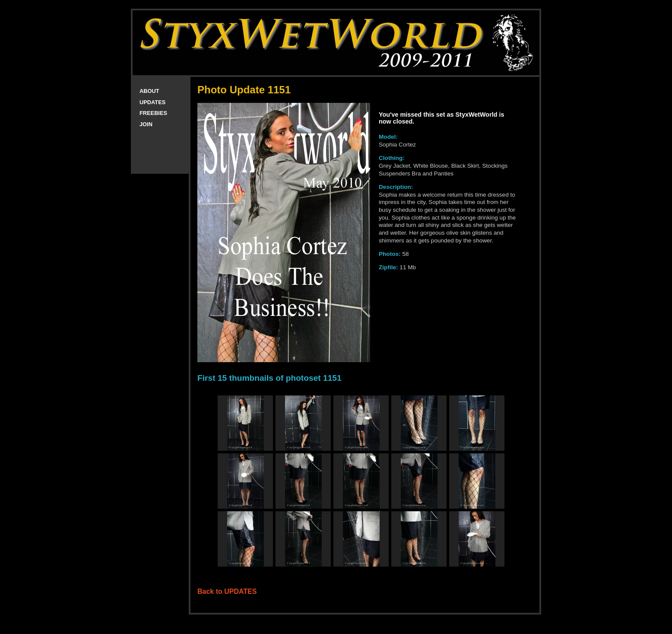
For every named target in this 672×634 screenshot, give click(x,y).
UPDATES (152, 102)
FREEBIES (153, 113)
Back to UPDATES (227, 591)
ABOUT (149, 91)
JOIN (146, 124)
